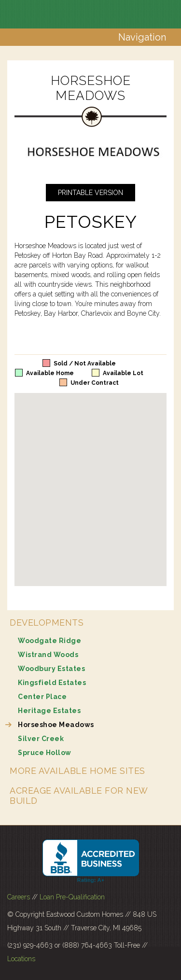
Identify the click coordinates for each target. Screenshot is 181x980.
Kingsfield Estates (52, 683)
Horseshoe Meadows (56, 725)
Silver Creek (41, 739)
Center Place (42, 697)
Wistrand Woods (48, 655)
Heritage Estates (49, 711)
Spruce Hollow (45, 753)
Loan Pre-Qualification (72, 897)
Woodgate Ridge (49, 641)
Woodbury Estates (51, 669)
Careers (19, 897)
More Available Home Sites (77, 771)
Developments (47, 623)
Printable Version (90, 193)
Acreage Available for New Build (79, 796)
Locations (21, 959)
